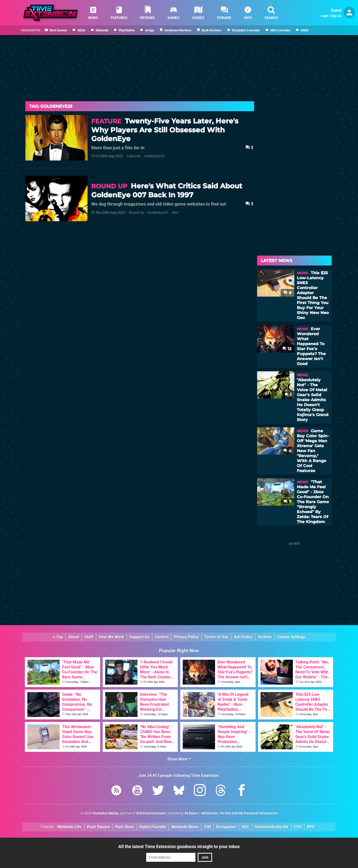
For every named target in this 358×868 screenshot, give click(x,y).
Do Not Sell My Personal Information (249, 813)
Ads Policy (243, 637)
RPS (311, 827)
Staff (89, 637)
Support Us (139, 637)
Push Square (98, 827)
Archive (265, 637)
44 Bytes (191, 813)
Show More (179, 759)
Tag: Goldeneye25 (51, 106)
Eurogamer (226, 827)
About (74, 637)
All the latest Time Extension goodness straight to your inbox (179, 846)
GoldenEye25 (154, 156)
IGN (207, 827)
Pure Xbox (125, 827)
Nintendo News (185, 827)
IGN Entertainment (151, 813)
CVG (298, 827)
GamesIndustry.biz (272, 827)
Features (134, 156)
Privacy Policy (186, 637)
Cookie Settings (291, 637)
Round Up (136, 213)
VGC (246, 827)
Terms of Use (216, 637)
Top (58, 637)
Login (324, 16)
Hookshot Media (106, 813)
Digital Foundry (153, 827)
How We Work (112, 637)
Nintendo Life (69, 827)
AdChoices (209, 813)
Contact (162, 637)
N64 (175, 213)
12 (287, 349)
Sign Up (336, 16)
